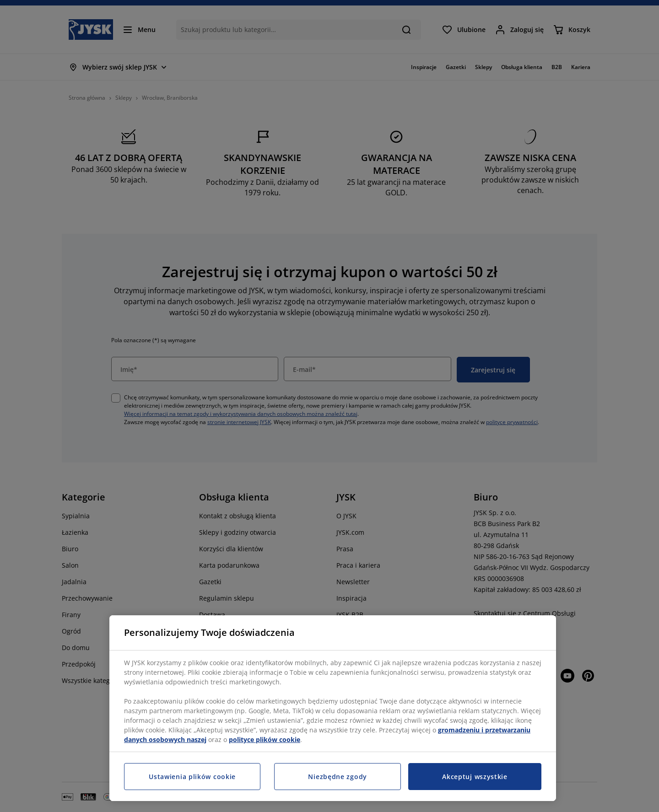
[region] (333, 708)
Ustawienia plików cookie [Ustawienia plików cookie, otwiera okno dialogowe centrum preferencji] (192, 777)
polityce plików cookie (265, 739)
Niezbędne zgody (338, 777)
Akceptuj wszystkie (475, 777)
